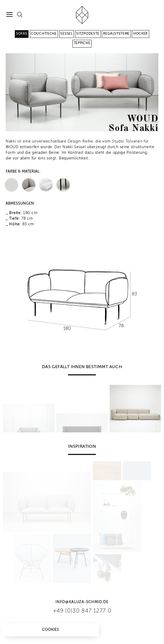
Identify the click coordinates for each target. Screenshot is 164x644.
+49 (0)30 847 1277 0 (82, 611)
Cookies (50, 630)
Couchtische (44, 34)
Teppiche (82, 43)
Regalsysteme (116, 34)
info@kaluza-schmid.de (82, 602)
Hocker (141, 34)
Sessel (66, 34)
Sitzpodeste (88, 34)
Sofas (22, 34)
